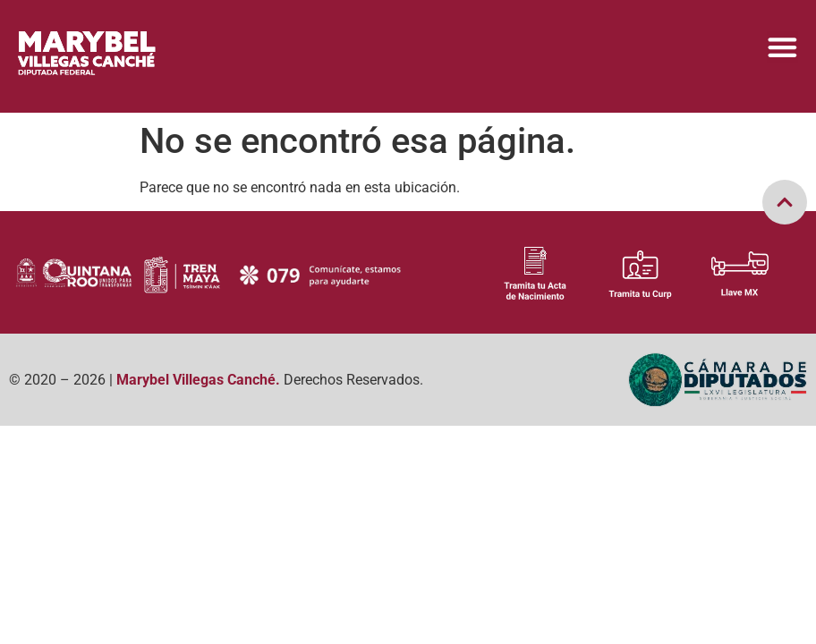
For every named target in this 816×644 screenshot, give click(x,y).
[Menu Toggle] (782, 47)
